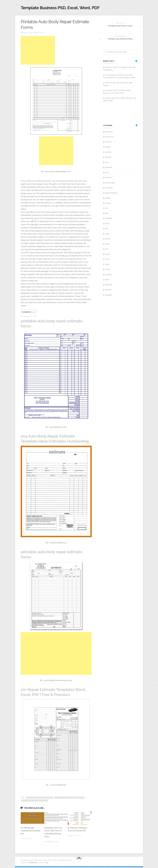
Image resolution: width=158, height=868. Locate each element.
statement (109, 285)
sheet (107, 280)
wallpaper (109, 296)
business (108, 153)
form (107, 209)
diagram (108, 199)
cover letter (109, 188)
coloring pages (110, 183)
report (107, 265)
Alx (47, 863)
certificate (108, 168)
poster (107, 245)
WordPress (33, 863)
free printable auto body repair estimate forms (69, 798)
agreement (109, 132)
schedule (108, 275)
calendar (108, 158)
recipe (107, 260)
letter (107, 214)
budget (108, 148)
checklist (108, 178)
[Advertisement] (38, 51)
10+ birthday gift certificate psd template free (28, 831)
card (107, 163)
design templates (111, 194)
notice (107, 234)
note (107, 229)
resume (108, 270)
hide (33, 313)
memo (107, 224)
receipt (107, 255)
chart (107, 173)
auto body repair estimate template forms (40, 798)
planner (108, 239)
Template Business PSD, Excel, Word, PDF (67, 8)
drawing (108, 204)
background (109, 137)
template (24, 33)
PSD (107, 250)
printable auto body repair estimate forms (35, 801)
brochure (108, 143)
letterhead (109, 219)
